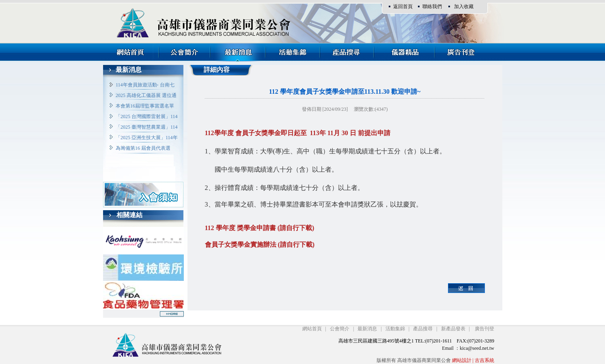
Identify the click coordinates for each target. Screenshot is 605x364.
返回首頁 (403, 6)
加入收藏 (464, 6)
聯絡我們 (432, 6)
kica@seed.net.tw (477, 348)
